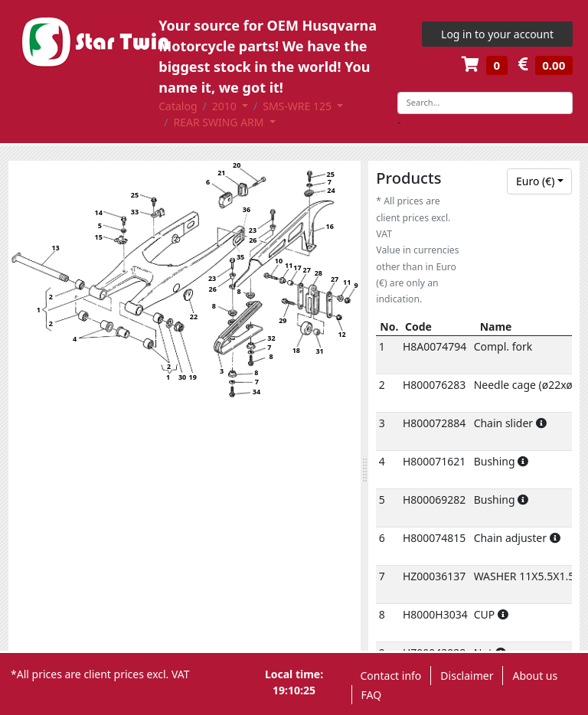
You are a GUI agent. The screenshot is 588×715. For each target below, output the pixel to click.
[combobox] (539, 181)
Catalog (178, 106)
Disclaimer (467, 676)
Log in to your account (497, 34)
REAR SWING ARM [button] (220, 122)
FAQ (372, 695)
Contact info (391, 676)
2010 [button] (226, 106)
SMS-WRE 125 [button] (298, 106)
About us (535, 676)
